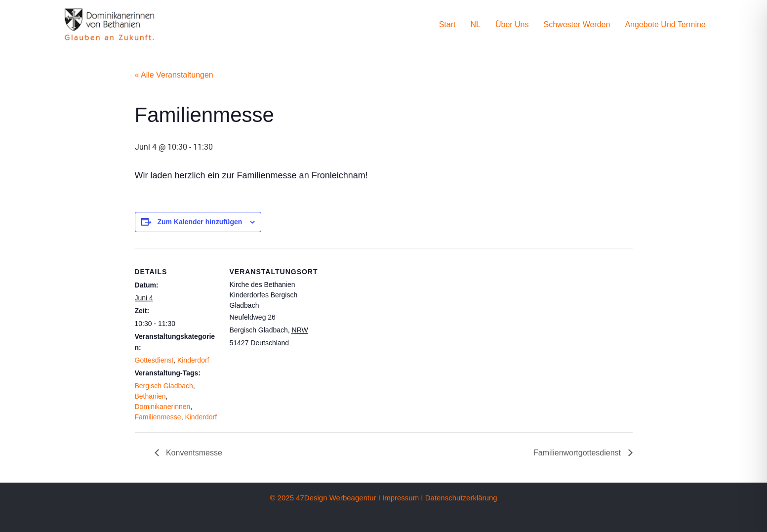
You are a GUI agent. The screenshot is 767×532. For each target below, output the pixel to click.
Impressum (401, 498)
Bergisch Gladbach (164, 386)
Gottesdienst (154, 360)
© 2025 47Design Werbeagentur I (325, 498)
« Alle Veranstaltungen (174, 75)
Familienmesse (158, 417)
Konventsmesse (193, 453)
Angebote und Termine (665, 24)
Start (447, 24)
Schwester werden (577, 24)
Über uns (512, 24)
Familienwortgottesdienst (578, 453)
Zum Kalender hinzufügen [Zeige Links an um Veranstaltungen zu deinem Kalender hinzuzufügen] (200, 222)
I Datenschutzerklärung (459, 498)
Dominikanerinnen (163, 407)
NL (475, 24)
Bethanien (150, 396)
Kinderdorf (193, 360)
